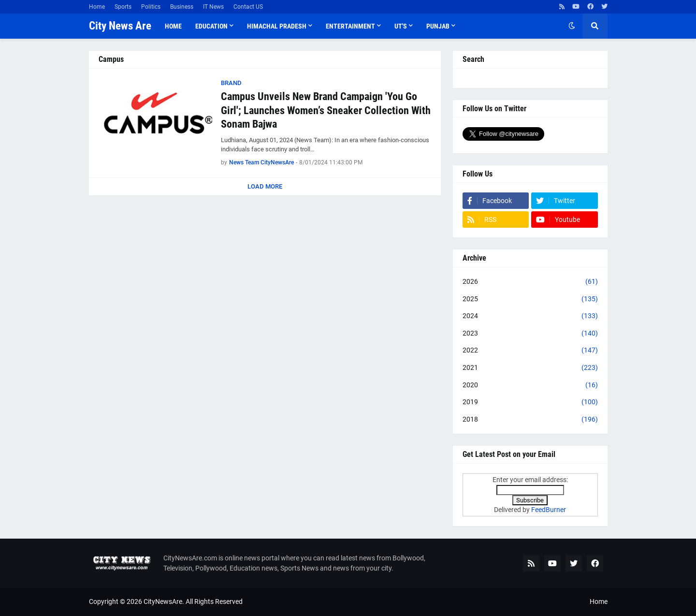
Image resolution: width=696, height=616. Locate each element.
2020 (530, 385)
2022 (530, 351)
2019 (530, 402)
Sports (123, 7)
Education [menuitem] (211, 26)
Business (182, 7)
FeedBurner (549, 510)
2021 (530, 368)
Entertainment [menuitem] (350, 26)
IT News (213, 7)
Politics (151, 7)
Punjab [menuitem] (438, 26)
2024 (530, 316)
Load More (265, 186)
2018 (530, 420)
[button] (572, 26)
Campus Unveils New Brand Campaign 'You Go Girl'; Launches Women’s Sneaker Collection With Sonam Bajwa (326, 110)
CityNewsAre (163, 601)
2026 (530, 282)
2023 (530, 334)
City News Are (120, 26)
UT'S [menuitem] (401, 26)
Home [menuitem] (173, 26)
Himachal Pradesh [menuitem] (277, 26)
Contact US (248, 7)
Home (97, 7)
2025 (530, 299)
